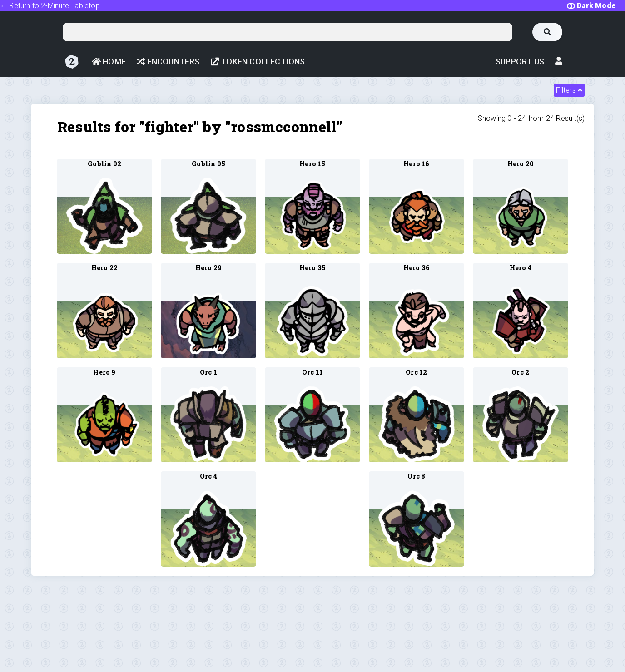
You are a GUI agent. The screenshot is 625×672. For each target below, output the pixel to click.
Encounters (168, 62)
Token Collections (258, 62)
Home (109, 62)
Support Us (520, 62)
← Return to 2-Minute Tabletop (50, 6)
